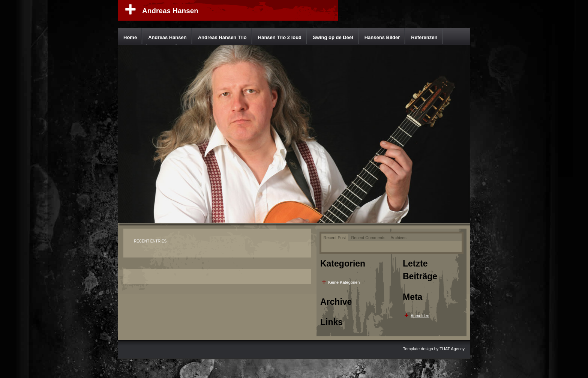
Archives (399, 238)
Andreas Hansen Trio (222, 37)
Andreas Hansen (170, 11)
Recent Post (335, 238)
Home (130, 37)
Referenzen (424, 37)
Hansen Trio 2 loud (280, 37)
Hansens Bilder (382, 37)
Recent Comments (368, 238)
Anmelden (420, 316)
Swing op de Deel (333, 37)
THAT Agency (452, 349)
